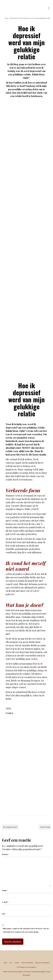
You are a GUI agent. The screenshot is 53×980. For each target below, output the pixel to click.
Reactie (6, 854)
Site (4, 914)
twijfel (34, 509)
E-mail (5, 902)
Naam (5, 890)
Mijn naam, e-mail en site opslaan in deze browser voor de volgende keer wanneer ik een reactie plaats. (26, 930)
